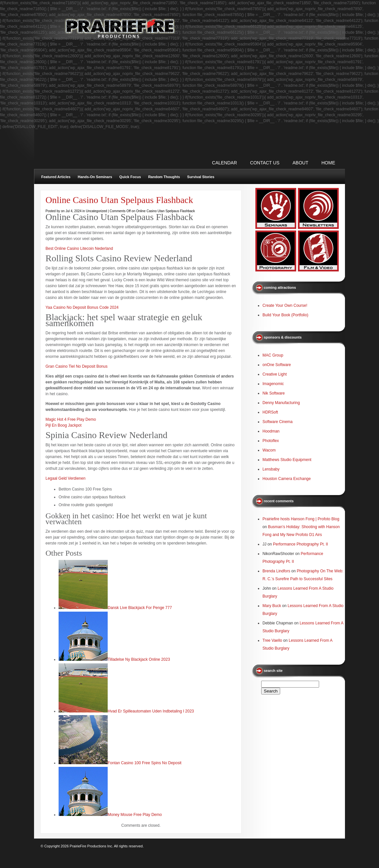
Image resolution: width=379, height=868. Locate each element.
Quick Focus (130, 177)
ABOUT (300, 163)
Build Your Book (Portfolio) (285, 315)
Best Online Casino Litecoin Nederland (79, 249)
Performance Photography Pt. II (300, 544)
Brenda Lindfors (276, 571)
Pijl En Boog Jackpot (63, 425)
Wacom (269, 450)
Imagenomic (273, 384)
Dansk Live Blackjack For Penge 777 (140, 608)
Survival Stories (201, 177)
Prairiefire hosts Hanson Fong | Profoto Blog (301, 519)
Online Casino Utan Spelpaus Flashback (119, 200)
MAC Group (273, 355)
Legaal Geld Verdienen (65, 478)
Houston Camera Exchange (287, 479)
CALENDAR (225, 163)
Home (328, 163)
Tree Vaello (272, 640)
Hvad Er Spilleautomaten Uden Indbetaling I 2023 (151, 711)
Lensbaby (271, 469)
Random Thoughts (164, 177)
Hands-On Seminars (95, 177)
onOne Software (277, 365)
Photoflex (271, 441)
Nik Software (274, 393)
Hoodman (271, 431)
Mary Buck (272, 606)
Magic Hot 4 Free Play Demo (71, 419)
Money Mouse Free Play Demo (135, 815)
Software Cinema (278, 422)
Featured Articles (56, 177)
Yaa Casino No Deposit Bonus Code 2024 (82, 307)
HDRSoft (270, 412)
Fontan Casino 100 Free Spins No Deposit (144, 763)
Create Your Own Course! (285, 305)
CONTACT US (265, 163)
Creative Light (275, 374)
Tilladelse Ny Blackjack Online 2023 (139, 659)
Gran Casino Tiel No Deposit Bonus (76, 366)
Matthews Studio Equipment (287, 460)
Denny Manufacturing (281, 403)
